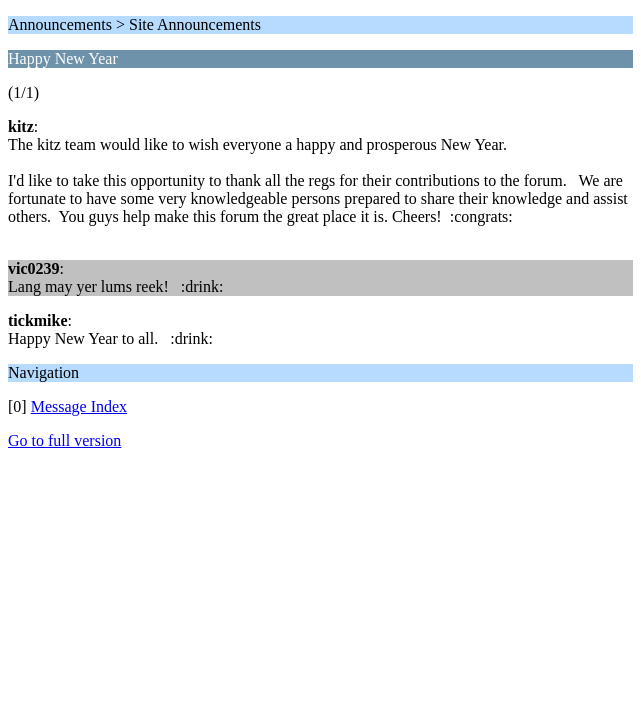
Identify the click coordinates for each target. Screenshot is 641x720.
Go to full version (64, 440)
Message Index (79, 406)
